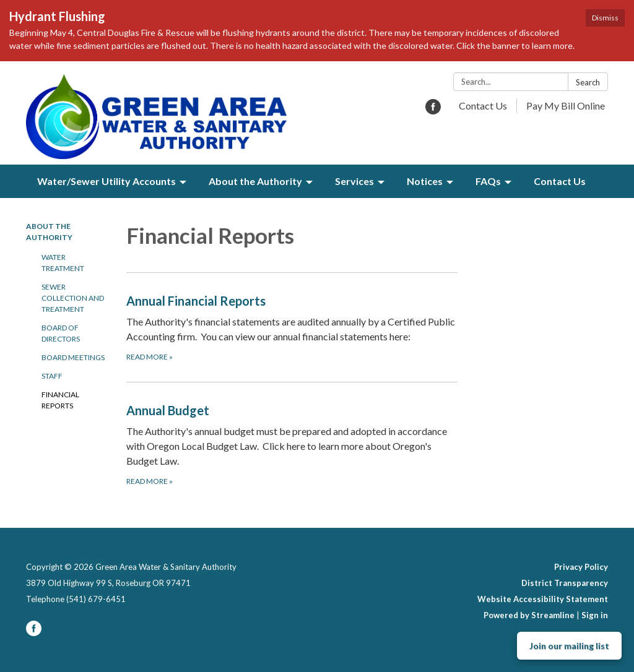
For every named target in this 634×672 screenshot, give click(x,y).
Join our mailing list (569, 646)
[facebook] (433, 110)
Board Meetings (73, 357)
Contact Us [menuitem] (560, 181)
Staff (52, 376)
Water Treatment (63, 263)
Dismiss (605, 18)
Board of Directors (61, 333)
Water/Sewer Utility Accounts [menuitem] (106, 181)
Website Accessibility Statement (543, 599)
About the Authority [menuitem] (255, 181)
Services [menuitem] (354, 181)
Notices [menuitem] (425, 181)
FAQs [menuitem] (488, 181)
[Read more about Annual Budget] (292, 444)
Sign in (595, 615)
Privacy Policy (581, 567)
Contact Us (483, 106)
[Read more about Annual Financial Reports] (292, 327)
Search (588, 82)
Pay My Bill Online (566, 106)
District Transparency (565, 583)
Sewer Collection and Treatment (73, 298)
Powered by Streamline (529, 615)
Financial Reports (60, 400)
